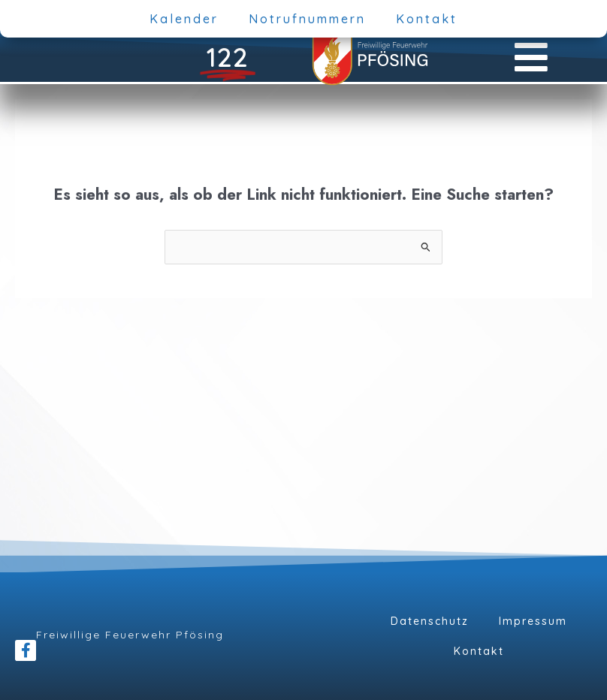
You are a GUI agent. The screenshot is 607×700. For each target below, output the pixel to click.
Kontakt (427, 19)
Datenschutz (430, 621)
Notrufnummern (307, 19)
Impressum (533, 621)
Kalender (184, 19)
